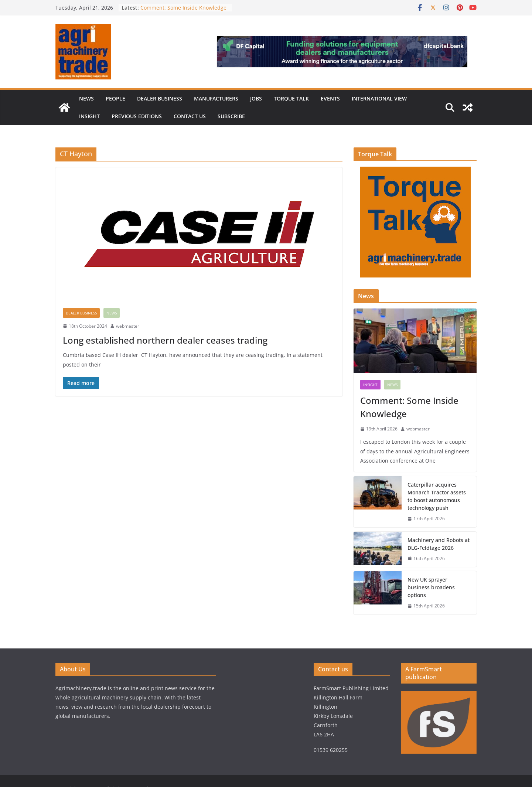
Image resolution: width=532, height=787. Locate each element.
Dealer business (160, 98)
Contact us (190, 116)
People (115, 98)
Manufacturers (216, 98)
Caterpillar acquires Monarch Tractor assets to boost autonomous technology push (437, 496)
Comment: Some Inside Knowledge (183, 8)
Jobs (256, 98)
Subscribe (231, 116)
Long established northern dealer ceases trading (165, 340)
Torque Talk (291, 98)
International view (379, 98)
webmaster (128, 326)
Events (330, 98)
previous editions (137, 116)
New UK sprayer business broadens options (431, 587)
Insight (89, 116)
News (86, 98)
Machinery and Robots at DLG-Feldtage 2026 (439, 544)
